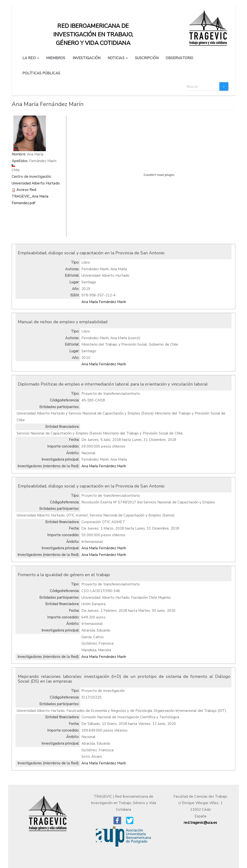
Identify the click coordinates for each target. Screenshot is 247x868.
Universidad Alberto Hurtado (36, 183)
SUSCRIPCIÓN (147, 58)
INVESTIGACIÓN (86, 58)
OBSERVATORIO (179, 58)
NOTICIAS (118, 58)
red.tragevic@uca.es (200, 823)
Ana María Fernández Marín (104, 302)
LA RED (31, 58)
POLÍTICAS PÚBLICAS (41, 73)
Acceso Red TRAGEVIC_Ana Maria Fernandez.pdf (30, 196)
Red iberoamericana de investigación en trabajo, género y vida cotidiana (93, 27)
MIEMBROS (56, 58)
